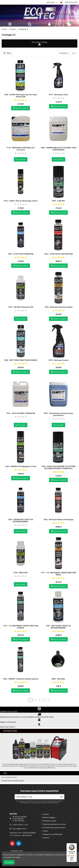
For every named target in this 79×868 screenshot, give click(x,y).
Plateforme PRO (71, 2)
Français (52, 2)
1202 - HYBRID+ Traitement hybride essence (21, 679)
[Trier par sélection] (64, 53)
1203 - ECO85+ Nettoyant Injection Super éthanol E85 (21, 96)
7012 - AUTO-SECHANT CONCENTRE (21, 413)
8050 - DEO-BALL (58, 679)
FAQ (5, 773)
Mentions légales (49, 817)
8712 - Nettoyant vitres (58, 95)
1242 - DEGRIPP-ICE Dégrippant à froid (21, 466)
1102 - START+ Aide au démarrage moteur (21, 201)
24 (74, 53)
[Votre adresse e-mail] (37, 797)
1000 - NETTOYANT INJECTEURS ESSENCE (21, 360)
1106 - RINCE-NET (21, 573)
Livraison (46, 814)
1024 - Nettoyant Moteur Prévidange (58, 519)
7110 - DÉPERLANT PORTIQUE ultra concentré (21, 149)
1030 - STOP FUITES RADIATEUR (21, 254)
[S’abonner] (62, 797)
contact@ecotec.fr (19, 829)
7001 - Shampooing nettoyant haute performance (58, 414)
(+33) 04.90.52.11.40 (20, 825)
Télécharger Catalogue (39, 42)
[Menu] (75, 845)
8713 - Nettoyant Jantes (58, 360)
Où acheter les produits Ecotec (54, 827)
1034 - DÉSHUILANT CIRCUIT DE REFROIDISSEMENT (21, 520)
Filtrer (7, 53)
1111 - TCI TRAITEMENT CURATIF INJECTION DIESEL (58, 574)
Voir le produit (21, 159)
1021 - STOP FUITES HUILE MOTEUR (58, 254)
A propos (46, 838)
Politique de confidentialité (52, 834)
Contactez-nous (17, 851)
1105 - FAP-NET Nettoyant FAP (21, 307)
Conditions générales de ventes (54, 824)
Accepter (9, 862)
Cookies (45, 831)
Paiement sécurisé (49, 821)
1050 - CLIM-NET (58, 201)
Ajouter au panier (21, 108)
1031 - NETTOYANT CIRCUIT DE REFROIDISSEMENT (58, 627)
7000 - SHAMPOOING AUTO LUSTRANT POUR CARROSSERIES (58, 149)
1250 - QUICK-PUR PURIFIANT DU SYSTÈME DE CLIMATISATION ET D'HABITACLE (58, 467)
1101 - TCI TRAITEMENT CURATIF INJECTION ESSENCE (21, 627)
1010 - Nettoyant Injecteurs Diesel (58, 307)
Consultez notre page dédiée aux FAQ (13, 780)
